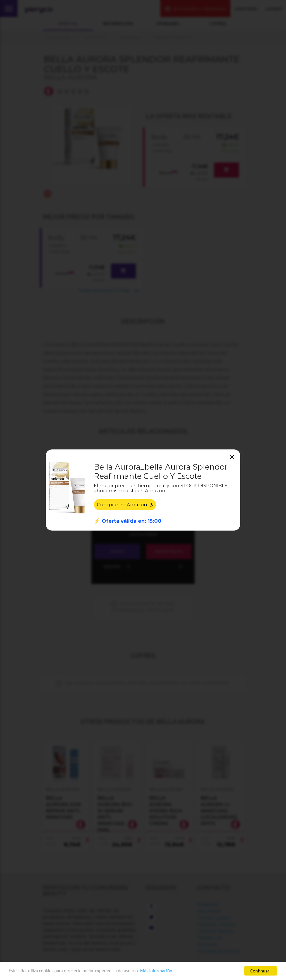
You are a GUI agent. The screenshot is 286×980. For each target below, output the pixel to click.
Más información (158, 971)
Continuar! (261, 971)
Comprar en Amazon (125, 505)
